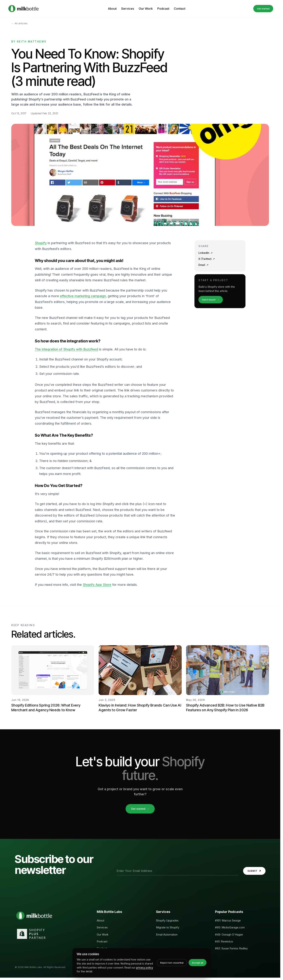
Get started (263, 9)
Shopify (41, 243)
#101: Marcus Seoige (228, 920)
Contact (180, 9)
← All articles (19, 23)
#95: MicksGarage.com (230, 927)
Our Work (146, 9)
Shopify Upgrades (167, 920)
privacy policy (145, 968)
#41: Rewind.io (224, 941)
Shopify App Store (97, 585)
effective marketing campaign (83, 296)
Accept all (198, 963)
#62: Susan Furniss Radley (231, 948)
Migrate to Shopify (168, 927)
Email (203, 265)
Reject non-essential (172, 963)
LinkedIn (206, 253)
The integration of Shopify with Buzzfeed (66, 349)
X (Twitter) (207, 259)
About (112, 9)
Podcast (163, 9)
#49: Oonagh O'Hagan (229, 935)
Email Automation (167, 935)
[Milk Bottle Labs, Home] (24, 9)
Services (128, 9)
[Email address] (178, 871)
